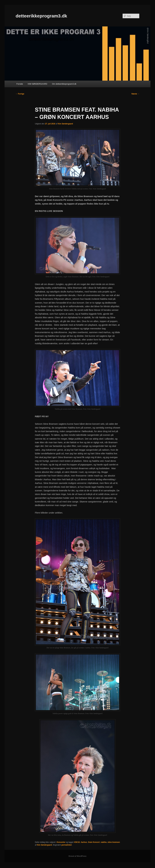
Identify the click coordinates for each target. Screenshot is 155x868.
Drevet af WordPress (77, 856)
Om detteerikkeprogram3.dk (64, 84)
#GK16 (77, 842)
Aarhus (84, 842)
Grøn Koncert (94, 842)
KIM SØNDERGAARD (37, 84)
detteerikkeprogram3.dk (41, 16)
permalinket (67, 845)
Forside (20, 84)
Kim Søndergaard (65, 124)
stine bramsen (114, 842)
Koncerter (61, 842)
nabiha (104, 842)
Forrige (20, 94)
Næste (135, 94)
